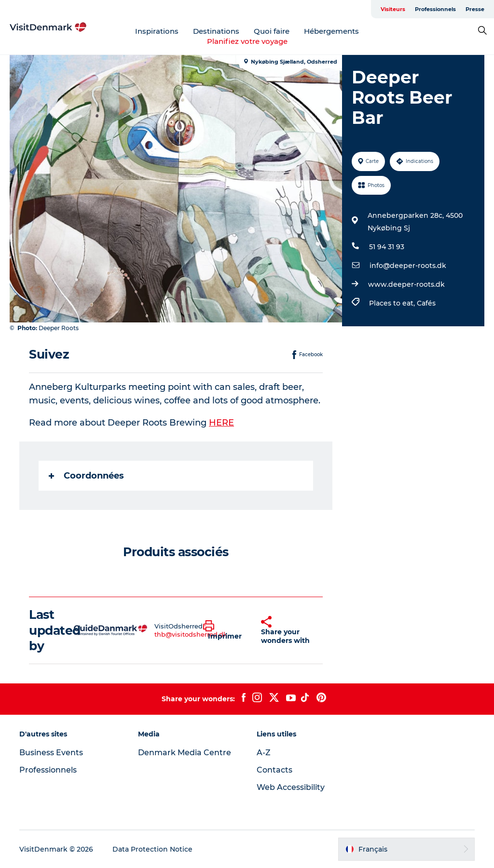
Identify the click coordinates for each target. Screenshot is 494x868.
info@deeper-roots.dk (408, 266)
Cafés (426, 303)
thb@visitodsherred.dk (191, 634)
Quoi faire (272, 31)
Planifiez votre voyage (247, 41)
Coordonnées (86, 476)
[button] (225, 630)
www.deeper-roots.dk (406, 284)
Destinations (216, 31)
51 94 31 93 (387, 247)
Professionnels (435, 9)
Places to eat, (393, 303)
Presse (475, 9)
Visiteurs (393, 9)
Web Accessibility (291, 787)
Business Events (51, 753)
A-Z (264, 753)
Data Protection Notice (152, 849)
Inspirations (157, 31)
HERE (221, 423)
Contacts (274, 770)
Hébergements (331, 31)
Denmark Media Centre (185, 753)
